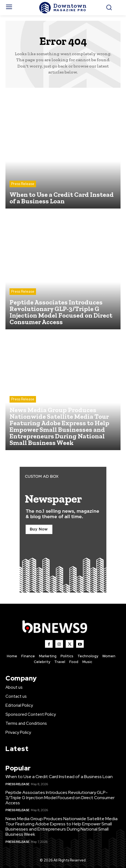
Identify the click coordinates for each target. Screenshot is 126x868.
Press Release (23, 184)
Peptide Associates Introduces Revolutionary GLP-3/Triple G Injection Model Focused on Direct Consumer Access (60, 798)
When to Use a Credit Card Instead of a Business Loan (59, 777)
